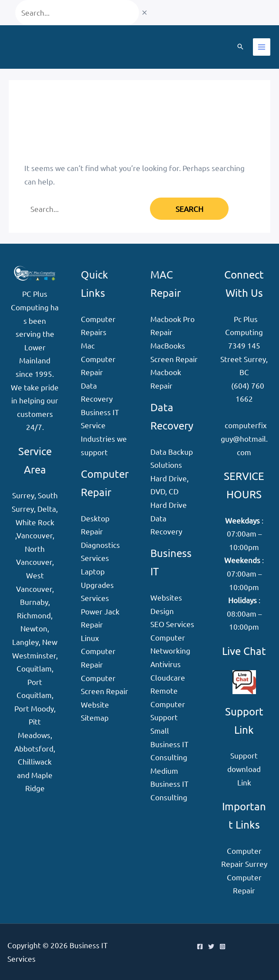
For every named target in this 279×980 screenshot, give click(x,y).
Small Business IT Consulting (169, 744)
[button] (240, 47)
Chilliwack (35, 761)
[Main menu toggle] (262, 47)
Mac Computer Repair (98, 359)
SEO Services (172, 624)
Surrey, (24, 495)
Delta (47, 508)
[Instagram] (223, 946)
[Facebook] (200, 946)
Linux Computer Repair (98, 651)
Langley (25, 642)
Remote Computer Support (168, 704)
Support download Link (244, 769)
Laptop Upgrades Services (97, 584)
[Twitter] (211, 946)
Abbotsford (34, 748)
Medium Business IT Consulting (169, 784)
